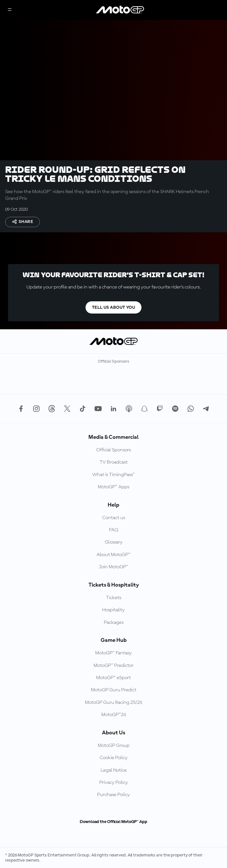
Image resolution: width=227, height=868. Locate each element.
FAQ (114, 530)
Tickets (114, 598)
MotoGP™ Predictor (113, 666)
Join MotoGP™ (113, 567)
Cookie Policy (114, 758)
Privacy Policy (114, 783)
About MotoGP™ (113, 555)
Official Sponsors (113, 450)
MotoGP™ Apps (113, 487)
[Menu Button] (10, 10)
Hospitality (113, 610)
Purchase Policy (113, 795)
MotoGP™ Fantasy (113, 653)
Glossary (114, 542)
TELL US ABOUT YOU (113, 307)
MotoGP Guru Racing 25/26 (113, 703)
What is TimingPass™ (113, 475)
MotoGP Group (114, 746)
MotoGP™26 (114, 715)
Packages (114, 623)
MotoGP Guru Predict (114, 690)
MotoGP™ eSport (113, 678)
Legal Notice (114, 770)
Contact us (114, 518)
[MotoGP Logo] (120, 10)
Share (23, 222)
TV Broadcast (114, 462)
